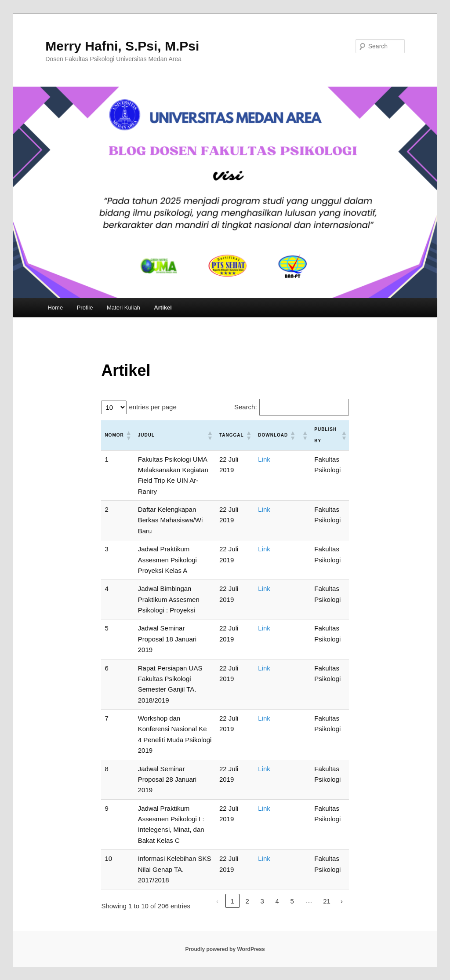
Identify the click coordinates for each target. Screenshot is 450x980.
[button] (128, 435)
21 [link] (327, 901)
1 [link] (232, 901)
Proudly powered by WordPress (225, 949)
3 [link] (262, 901)
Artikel (163, 308)
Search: (246, 407)
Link (264, 459)
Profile (85, 308)
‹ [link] (217, 901)
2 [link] (247, 901)
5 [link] (292, 901)
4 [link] (277, 901)
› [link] (342, 901)
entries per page (152, 407)
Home (55, 308)
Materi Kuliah (123, 308)
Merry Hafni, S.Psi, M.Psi (122, 46)
